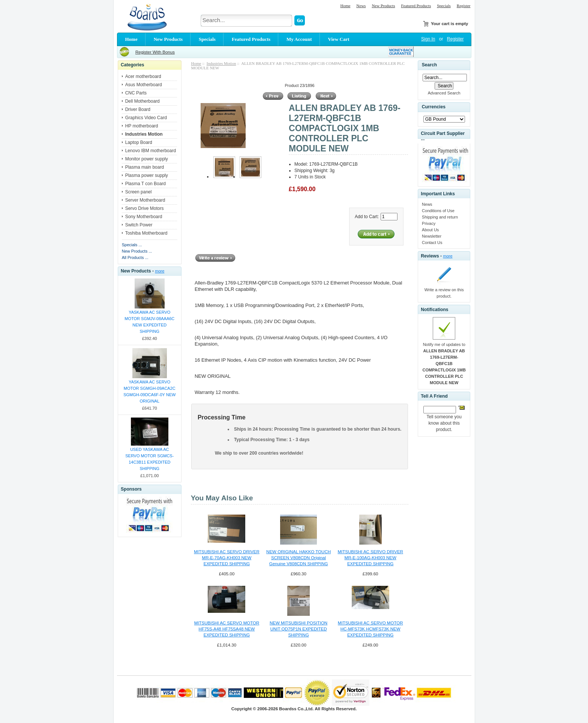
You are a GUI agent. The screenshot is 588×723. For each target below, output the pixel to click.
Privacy (429, 223)
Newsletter (432, 236)
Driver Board (138, 109)
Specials (444, 6)
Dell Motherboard (142, 101)
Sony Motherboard (144, 217)
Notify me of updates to (444, 364)
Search (429, 65)
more (160, 271)
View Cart (339, 39)
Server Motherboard (145, 200)
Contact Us (432, 242)
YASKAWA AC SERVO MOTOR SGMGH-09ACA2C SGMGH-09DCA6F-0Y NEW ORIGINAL (149, 391)
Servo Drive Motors (145, 208)
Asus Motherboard (144, 85)
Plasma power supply (147, 175)
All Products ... (135, 257)
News (361, 6)
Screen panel (139, 192)
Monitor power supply (147, 159)
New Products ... (137, 251)
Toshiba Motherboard (146, 233)
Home (345, 6)
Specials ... (132, 245)
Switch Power (139, 225)
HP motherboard (142, 126)
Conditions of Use (438, 211)
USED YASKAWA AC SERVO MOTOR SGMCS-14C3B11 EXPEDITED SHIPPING (149, 459)
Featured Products (416, 6)
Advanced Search (444, 93)
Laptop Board (139, 142)
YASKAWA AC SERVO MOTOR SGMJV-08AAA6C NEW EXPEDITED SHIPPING (149, 322)
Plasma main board (145, 167)
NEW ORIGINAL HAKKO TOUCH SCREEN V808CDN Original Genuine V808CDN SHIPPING (298, 558)
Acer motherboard (143, 76)
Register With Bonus (155, 52)
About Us (430, 230)
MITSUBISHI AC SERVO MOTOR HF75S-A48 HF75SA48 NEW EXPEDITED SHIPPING (227, 629)
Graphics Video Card (146, 118)
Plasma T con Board (145, 184)
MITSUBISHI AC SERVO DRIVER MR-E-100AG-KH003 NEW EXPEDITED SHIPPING (370, 558)
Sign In (428, 39)
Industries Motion (221, 63)
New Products (383, 6)
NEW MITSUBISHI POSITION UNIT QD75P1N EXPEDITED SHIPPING (298, 629)
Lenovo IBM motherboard (151, 151)
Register (464, 6)
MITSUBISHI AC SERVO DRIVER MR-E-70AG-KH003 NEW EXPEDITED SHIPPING (226, 558)
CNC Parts (136, 93)
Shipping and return (440, 217)
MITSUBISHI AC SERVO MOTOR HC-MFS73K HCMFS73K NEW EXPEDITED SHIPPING (370, 629)
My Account (299, 39)
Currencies (434, 107)
